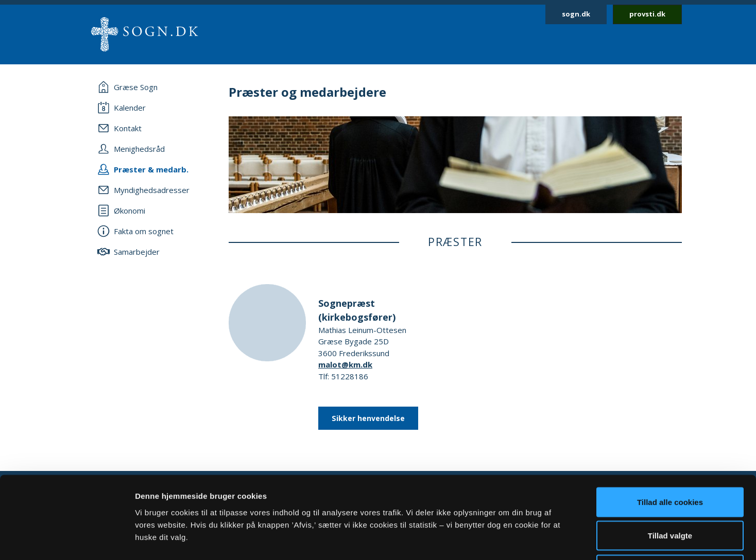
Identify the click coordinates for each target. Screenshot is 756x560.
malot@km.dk (345, 364)
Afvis (670, 492)
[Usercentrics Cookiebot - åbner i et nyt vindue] (67, 540)
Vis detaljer (535, 540)
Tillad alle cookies (670, 425)
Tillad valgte (670, 459)
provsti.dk (647, 14)
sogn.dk (576, 14)
